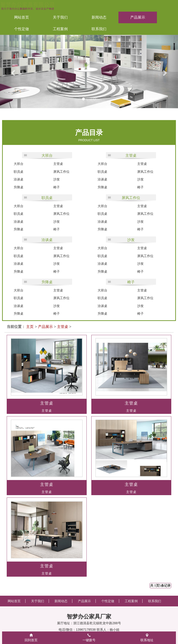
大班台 (47, 155)
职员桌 (19, 172)
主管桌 (58, 164)
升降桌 (19, 187)
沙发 (57, 179)
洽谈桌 (19, 179)
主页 (30, 327)
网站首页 (22, 17)
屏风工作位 (61, 172)
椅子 (57, 187)
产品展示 (45, 327)
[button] (9, 72)
